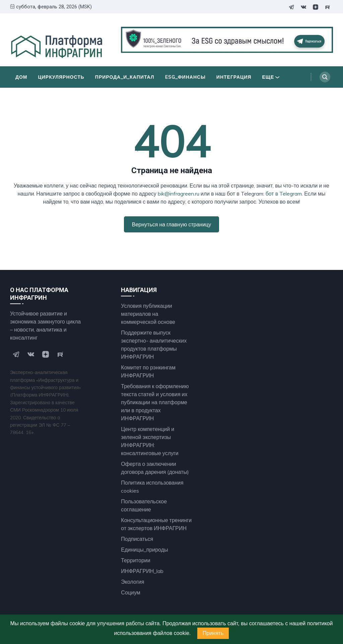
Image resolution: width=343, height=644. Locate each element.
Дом (21, 77)
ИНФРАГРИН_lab (142, 571)
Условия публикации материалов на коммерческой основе (148, 314)
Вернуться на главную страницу (171, 224)
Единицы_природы (144, 550)
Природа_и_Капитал (125, 77)
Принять (213, 633)
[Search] (325, 77)
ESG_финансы (185, 77)
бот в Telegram (284, 194)
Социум (130, 592)
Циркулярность (61, 77)
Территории (135, 560)
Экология (132, 582)
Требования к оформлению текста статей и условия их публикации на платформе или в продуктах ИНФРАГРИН (155, 402)
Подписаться (137, 539)
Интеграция (234, 77)
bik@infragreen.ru (179, 194)
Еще (271, 77)
